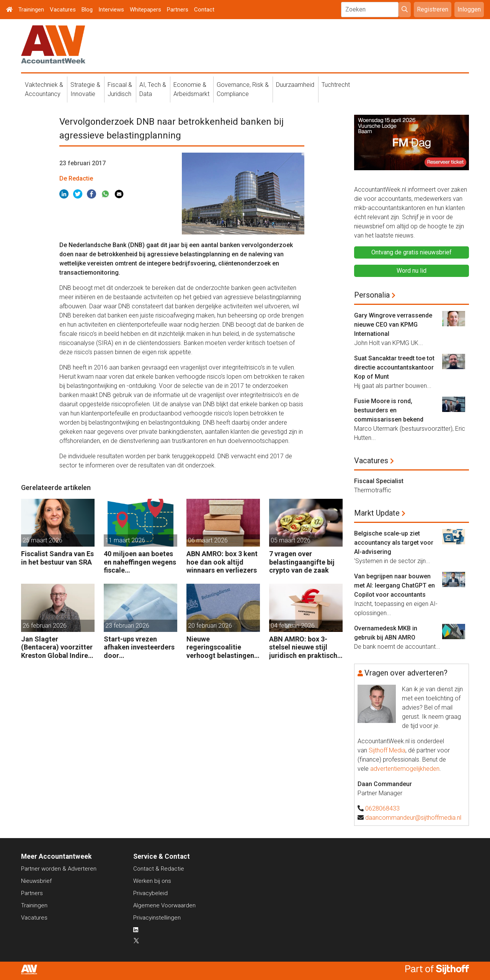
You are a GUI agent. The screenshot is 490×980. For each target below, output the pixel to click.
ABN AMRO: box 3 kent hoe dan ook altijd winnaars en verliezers (222, 562)
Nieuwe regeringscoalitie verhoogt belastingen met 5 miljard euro (220, 647)
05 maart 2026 (291, 540)
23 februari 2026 (127, 626)
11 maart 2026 (125, 540)
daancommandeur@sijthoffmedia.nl (413, 818)
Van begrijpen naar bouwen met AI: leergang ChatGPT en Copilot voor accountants (394, 585)
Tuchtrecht (336, 85)
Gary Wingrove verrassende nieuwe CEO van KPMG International (393, 325)
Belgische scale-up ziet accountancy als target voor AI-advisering (394, 543)
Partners (178, 10)
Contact (204, 10)
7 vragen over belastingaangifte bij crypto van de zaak (302, 562)
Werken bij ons (152, 881)
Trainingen (31, 10)
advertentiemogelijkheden (405, 769)
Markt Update (377, 513)
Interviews (111, 10)
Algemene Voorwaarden (164, 905)
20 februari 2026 (210, 626)
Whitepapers (145, 10)
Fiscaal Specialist (379, 481)
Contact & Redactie (159, 869)
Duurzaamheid (295, 85)
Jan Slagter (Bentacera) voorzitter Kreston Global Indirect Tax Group (58, 647)
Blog (87, 10)
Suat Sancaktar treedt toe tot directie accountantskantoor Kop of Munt (394, 367)
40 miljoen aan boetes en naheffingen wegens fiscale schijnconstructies (140, 562)
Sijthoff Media (387, 750)
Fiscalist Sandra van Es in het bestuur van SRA (57, 558)
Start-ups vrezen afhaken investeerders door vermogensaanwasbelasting (140, 647)
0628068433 (382, 808)
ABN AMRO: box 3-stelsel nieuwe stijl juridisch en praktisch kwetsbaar (303, 647)
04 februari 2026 (293, 626)
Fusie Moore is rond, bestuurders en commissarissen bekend (389, 410)
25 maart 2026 (42, 540)
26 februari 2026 (45, 626)
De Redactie (76, 178)
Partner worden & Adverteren (59, 869)
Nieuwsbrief (36, 881)
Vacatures (63, 10)
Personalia (372, 295)
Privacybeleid (150, 893)
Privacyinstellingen (157, 918)
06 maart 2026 (208, 540)
